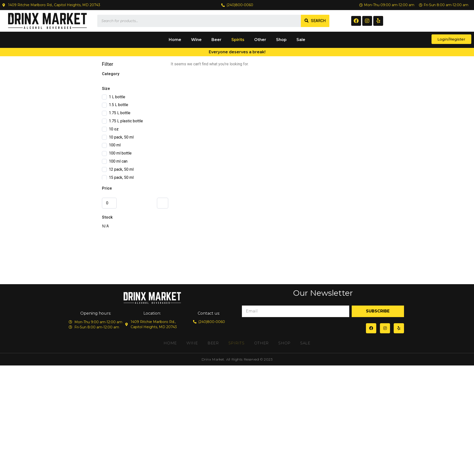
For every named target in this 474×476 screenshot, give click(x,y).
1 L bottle (117, 97)
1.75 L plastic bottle (126, 121)
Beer (216, 40)
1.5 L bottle (118, 105)
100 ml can (118, 161)
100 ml (115, 145)
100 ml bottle (120, 153)
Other (260, 40)
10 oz (114, 129)
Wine (196, 40)
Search (318, 21)
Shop (281, 40)
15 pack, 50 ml (121, 177)
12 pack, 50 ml (121, 169)
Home (175, 40)
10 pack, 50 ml (121, 137)
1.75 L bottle (120, 113)
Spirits (238, 40)
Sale (301, 40)
